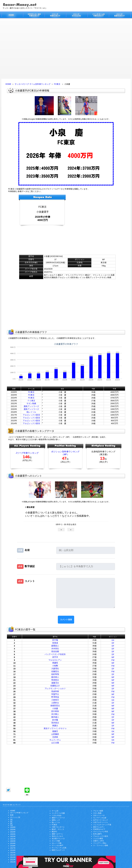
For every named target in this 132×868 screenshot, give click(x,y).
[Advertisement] (29, 49)
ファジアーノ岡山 (100, 843)
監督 (12, 815)
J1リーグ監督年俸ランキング (120, 15)
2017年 (13, 848)
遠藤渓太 (55, 683)
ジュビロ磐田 (98, 839)
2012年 (13, 860)
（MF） (65, 454)
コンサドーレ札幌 (58, 813)
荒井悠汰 (55, 723)
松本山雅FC (98, 834)
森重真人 (55, 646)
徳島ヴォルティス (58, 850)
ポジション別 (15, 817)
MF (113, 657)
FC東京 (57, 84)
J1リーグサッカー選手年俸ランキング (55, 15)
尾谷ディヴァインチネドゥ (55, 728)
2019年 (13, 843)
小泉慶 (55, 708)
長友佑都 (55, 651)
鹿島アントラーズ (31, 406)
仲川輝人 (55, 714)
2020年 (13, 841)
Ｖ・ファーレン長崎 (101, 845)
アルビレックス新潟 (31, 415)
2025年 (13, 830)
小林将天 (55, 700)
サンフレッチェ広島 (59, 848)
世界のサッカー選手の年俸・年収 (34, 15)
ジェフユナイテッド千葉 (102, 825)
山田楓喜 (55, 734)
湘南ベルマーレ (57, 834)
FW (113, 660)
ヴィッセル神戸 (57, 845)
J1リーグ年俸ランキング (19, 813)
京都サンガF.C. (99, 841)
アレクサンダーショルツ (55, 688)
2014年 (13, 855)
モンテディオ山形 (100, 818)
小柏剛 (55, 666)
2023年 (13, 834)
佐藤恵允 (55, 671)
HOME (8, 84)
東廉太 (55, 726)
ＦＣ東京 (31, 401)
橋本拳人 (55, 677)
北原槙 (55, 737)
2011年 (13, 862)
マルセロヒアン (55, 660)
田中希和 (55, 711)
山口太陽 (55, 743)
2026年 (13, 827)
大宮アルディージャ (101, 822)
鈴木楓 (55, 720)
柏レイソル (31, 412)
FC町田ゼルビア (99, 829)
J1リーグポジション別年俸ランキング (77, 15)
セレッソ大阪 (57, 843)
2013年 (13, 857)
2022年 (13, 836)
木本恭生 (55, 649)
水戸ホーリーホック (101, 820)
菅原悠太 (55, 680)
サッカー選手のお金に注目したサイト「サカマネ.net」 (12, 15)
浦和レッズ (56, 820)
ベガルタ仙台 (57, 815)
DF (113, 643)
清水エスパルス (57, 836)
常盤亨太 (55, 694)
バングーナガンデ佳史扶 (55, 654)
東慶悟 (55, 663)
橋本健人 (55, 717)
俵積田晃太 (55, 706)
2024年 (13, 832)
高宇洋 (55, 657)
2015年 (13, 853)
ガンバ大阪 (56, 841)
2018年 (13, 846)
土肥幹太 (55, 703)
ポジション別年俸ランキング (65, 452)
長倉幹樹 (55, 691)
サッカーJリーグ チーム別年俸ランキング (33, 84)
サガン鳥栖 (31, 403)
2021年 (13, 839)
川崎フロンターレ (58, 827)
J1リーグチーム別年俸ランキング (98, 15)
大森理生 (55, 669)
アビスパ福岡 (98, 811)
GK (113, 640)
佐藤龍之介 (55, 686)
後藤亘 (55, 731)
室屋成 (55, 643)
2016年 (13, 850)
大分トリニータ (99, 815)
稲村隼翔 (55, 674)
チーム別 (55, 811)
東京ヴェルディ (99, 827)
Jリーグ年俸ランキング (27, 453)
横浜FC (54, 832)
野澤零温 (55, 697)
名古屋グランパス (58, 839)
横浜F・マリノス (58, 829)
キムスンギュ (55, 740)
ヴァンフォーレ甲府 (101, 832)
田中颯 (55, 640)
